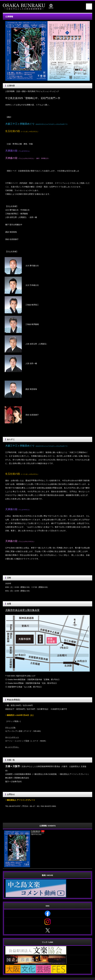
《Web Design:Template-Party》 (47, 979)
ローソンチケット (13, 737)
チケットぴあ (11, 727)
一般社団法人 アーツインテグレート (45, 976)
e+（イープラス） (13, 747)
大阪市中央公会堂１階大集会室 (22, 610)
